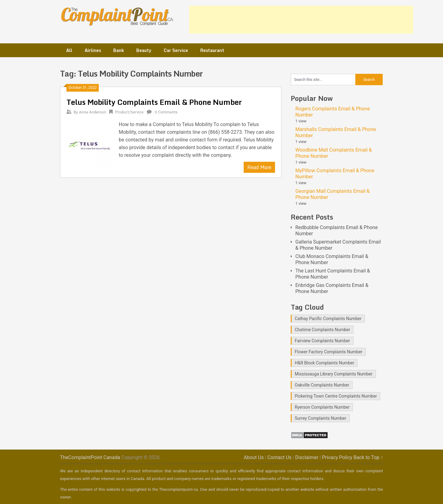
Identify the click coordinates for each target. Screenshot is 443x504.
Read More (259, 167)
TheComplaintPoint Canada (90, 457)
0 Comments (166, 112)
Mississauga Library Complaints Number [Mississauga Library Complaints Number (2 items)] (334, 374)
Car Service (176, 50)
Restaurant (212, 50)
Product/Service (129, 112)
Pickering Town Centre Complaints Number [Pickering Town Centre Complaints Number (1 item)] (336, 396)
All (69, 50)
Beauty (144, 50)
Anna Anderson (92, 112)
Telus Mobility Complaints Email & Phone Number (154, 102)
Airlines (93, 50)
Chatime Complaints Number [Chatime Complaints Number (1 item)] (322, 330)
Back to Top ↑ (368, 457)
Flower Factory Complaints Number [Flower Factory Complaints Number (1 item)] (329, 352)
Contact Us (279, 457)
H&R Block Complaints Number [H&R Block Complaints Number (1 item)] (324, 363)
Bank (119, 50)
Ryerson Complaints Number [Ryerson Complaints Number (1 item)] (322, 407)
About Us (254, 457)
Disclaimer (307, 457)
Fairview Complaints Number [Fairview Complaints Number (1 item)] (322, 341)
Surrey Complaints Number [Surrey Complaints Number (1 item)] (321, 418)
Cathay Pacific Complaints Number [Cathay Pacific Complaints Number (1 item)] (328, 319)
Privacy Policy (337, 457)
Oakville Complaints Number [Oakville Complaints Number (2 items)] (322, 385)
